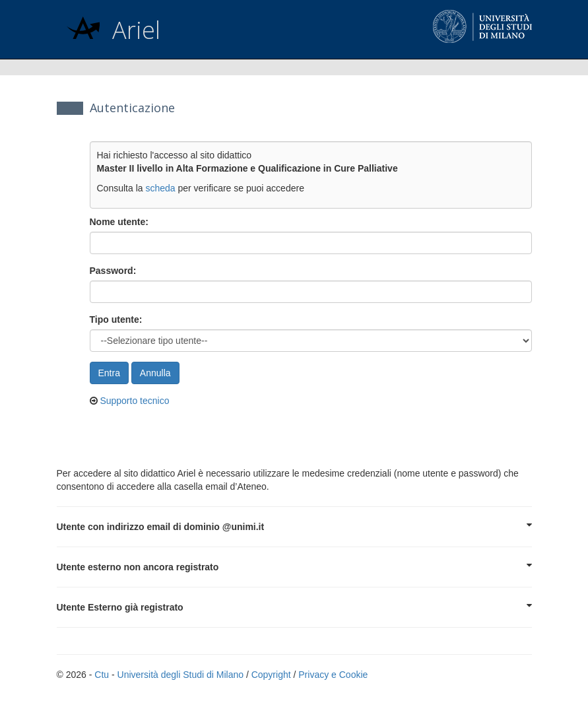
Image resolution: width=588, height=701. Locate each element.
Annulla (155, 373)
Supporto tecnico (134, 401)
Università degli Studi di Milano (180, 675)
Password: (113, 271)
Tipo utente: (116, 319)
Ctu (102, 675)
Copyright (271, 675)
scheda (160, 188)
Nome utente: (119, 222)
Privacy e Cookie (333, 675)
